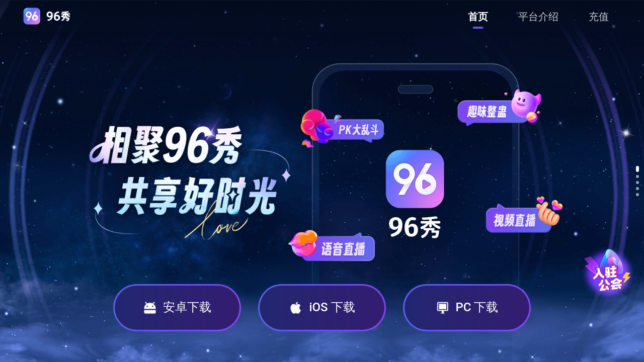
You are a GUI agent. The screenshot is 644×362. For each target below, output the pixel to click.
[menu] (538, 16)
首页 (478, 17)
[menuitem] (478, 17)
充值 (599, 17)
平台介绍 (538, 17)
